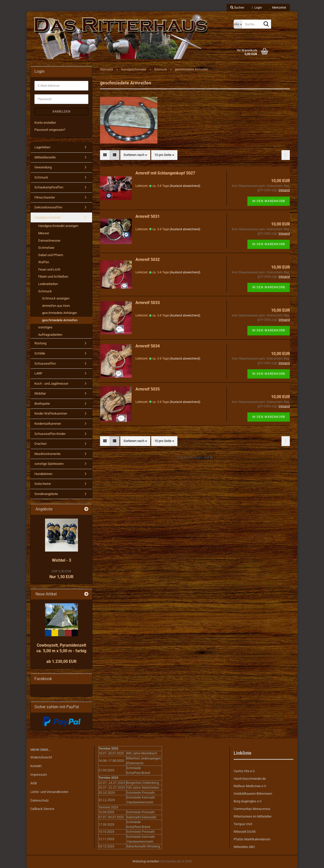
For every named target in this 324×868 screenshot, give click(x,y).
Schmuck (41, 177)
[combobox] (135, 155)
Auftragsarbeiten (50, 335)
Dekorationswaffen (48, 207)
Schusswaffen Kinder (50, 434)
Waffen (44, 262)
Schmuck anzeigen (56, 298)
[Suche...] (238, 24)
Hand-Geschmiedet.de (250, 779)
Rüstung (40, 343)
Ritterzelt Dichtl (245, 832)
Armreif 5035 (148, 389)
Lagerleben (42, 147)
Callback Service (42, 809)
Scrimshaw (46, 248)
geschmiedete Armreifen (60, 320)
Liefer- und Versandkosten (49, 792)
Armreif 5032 (148, 260)
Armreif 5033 (148, 303)
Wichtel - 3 (62, 560)
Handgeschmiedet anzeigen (58, 226)
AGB (34, 783)
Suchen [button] (237, 8)
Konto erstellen (45, 123)
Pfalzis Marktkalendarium (252, 839)
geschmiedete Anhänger (59, 313)
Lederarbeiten (48, 284)
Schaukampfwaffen (49, 187)
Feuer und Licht (49, 269)
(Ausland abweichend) (185, 186)
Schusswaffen (45, 364)
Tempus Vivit (243, 824)
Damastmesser (49, 241)
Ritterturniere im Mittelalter (253, 816)
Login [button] (257, 8)
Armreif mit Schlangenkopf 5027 (165, 173)
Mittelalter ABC (244, 847)
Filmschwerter (45, 197)
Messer (44, 233)
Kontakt (36, 766)
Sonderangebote (46, 494)
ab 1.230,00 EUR (61, 661)
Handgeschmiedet (48, 217)
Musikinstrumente (47, 454)
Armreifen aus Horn (56, 306)
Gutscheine (43, 484)
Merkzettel (278, 8)
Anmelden (62, 112)
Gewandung (43, 167)
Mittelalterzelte (45, 157)
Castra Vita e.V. (244, 771)
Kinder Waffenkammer (51, 413)
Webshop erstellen (146, 861)
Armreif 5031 (148, 216)
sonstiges (45, 327)
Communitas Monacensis (252, 809)
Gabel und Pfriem (51, 255)
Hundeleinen (43, 474)
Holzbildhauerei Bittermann (253, 794)
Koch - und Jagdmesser (51, 384)
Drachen (40, 444)
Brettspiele (42, 404)
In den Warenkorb (269, 201)
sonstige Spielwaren (49, 464)
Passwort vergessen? (50, 130)
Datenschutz (39, 800)
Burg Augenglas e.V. (248, 801)
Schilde (40, 353)
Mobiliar (40, 393)
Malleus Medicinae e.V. (250, 786)
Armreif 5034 (148, 346)
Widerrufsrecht (41, 757)
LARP (38, 373)
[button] (105, 155)
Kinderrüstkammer (48, 424)
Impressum (39, 775)
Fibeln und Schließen (53, 277)
